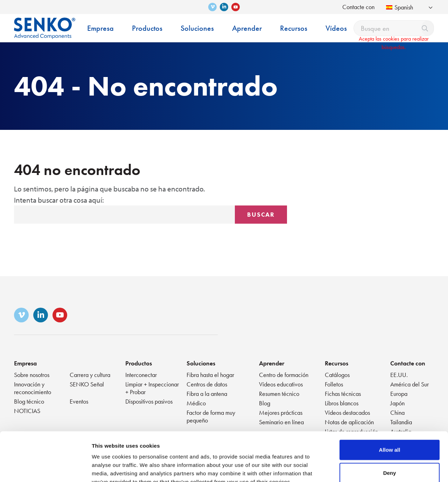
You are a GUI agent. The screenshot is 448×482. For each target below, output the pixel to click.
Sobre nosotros (32, 375)
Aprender (272, 363)
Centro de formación (284, 375)
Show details (367, 468)
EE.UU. (399, 375)
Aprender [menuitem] (247, 28)
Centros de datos (207, 384)
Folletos (334, 384)
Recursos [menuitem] (294, 28)
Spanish (400, 7)
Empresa (25, 363)
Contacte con (358, 7)
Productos (139, 363)
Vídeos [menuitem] (336, 28)
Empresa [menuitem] (100, 28)
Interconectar (141, 375)
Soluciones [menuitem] (197, 28)
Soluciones (201, 363)
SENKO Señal (87, 384)
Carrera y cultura (90, 375)
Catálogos (337, 375)
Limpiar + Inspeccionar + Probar (152, 388)
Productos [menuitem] (147, 28)
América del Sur (409, 384)
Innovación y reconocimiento (33, 388)
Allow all (390, 408)
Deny (390, 431)
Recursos (337, 363)
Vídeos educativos (281, 384)
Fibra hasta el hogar (210, 375)
